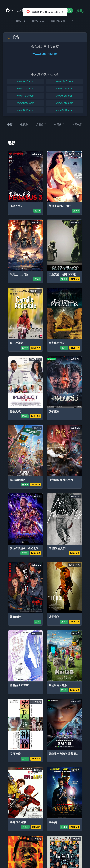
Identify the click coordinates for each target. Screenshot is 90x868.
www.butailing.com (45, 54)
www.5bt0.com (65, 96)
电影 (10, 124)
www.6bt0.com (25, 103)
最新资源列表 (58, 21)
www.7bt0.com (65, 103)
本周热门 (59, 124)
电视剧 (24, 124)
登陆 (69, 10)
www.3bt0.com (65, 89)
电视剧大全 (38, 21)
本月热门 (77, 124)
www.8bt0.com (25, 110)
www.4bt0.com (26, 96)
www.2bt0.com (26, 89)
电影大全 (21, 21)
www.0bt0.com (26, 81)
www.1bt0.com (64, 81)
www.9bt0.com (64, 110)
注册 (79, 10)
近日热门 (41, 124)
